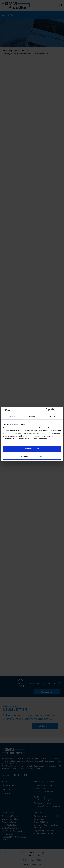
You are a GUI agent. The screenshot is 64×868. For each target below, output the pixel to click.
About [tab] (53, 416)
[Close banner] (61, 410)
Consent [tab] (11, 416)
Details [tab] (32, 416)
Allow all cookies (32, 449)
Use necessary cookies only (32, 456)
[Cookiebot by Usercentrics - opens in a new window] (46, 410)
